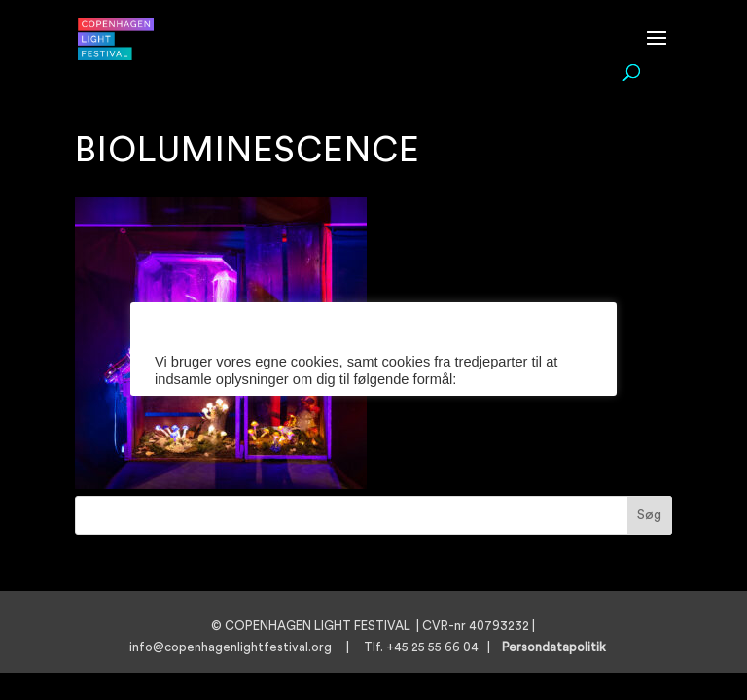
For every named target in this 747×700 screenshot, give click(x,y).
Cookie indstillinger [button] (214, 416)
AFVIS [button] (429, 479)
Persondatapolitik (560, 647)
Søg (649, 515)
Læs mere (321, 416)
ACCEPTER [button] (340, 479)
